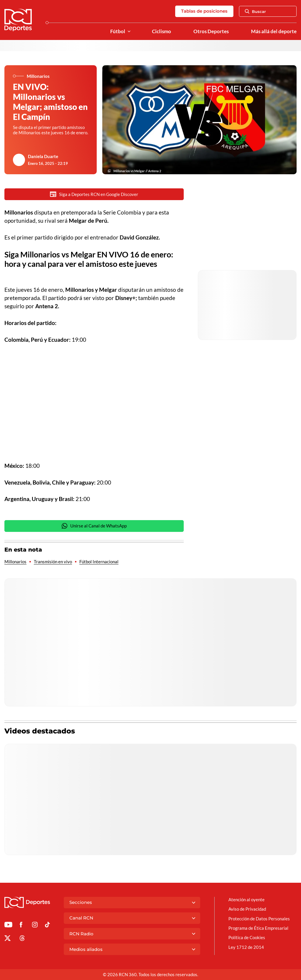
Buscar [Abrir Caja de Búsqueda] (255, 11)
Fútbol (118, 31)
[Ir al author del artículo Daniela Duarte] (19, 160)
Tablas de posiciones (204, 11)
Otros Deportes (211, 31)
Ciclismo (162, 31)
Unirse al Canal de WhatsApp (94, 526)
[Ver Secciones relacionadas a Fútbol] (129, 32)
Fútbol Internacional (99, 562)
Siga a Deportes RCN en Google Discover (94, 194)
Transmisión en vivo (53, 562)
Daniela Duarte (43, 156)
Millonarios (15, 562)
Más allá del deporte (274, 31)
